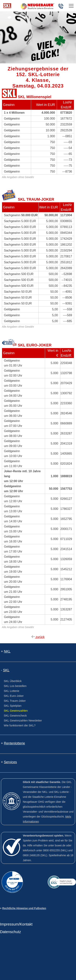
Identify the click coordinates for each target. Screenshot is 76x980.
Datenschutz (10, 932)
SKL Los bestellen (15, 686)
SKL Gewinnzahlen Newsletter (23, 720)
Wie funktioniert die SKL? (20, 725)
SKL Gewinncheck (15, 715)
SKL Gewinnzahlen (16, 711)
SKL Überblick (13, 681)
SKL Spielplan (13, 706)
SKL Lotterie (12, 691)
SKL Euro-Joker (14, 696)
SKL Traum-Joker (15, 701)
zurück (38, 637)
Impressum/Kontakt (16, 924)
